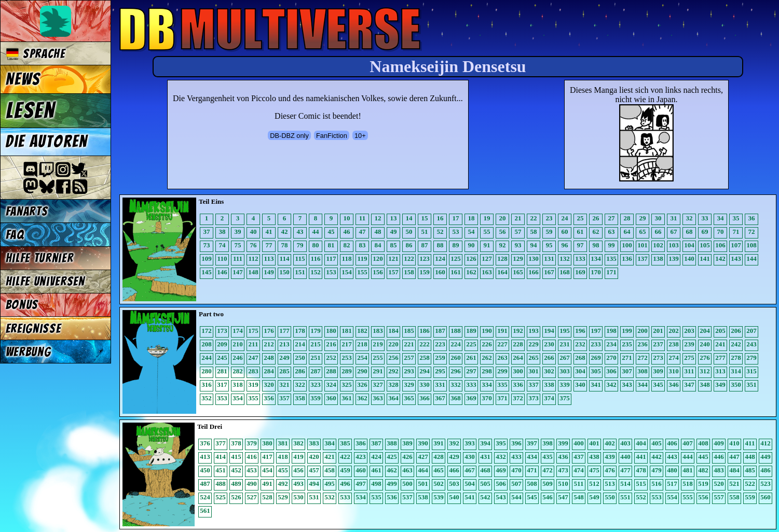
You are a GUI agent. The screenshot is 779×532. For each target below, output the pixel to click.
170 (596, 272)
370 (487, 398)
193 (534, 331)
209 (222, 344)
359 (316, 398)
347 (689, 384)
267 (565, 358)
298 (487, 371)
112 (254, 258)
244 (207, 358)
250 (300, 358)
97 (580, 245)
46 (347, 232)
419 (298, 457)
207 (751, 331)
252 (331, 358)
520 (719, 484)
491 (267, 484)
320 (269, 384)
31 (674, 218)
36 (752, 218)
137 (643, 258)
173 (222, 331)
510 (563, 484)
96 (565, 245)
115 (300, 258)
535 (376, 497)
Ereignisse (33, 328)
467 (470, 470)
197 (596, 331)
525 (221, 497)
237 (658, 344)
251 (316, 358)
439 (610, 457)
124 (440, 258)
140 (689, 258)
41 (269, 232)
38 (222, 232)
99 (612, 245)
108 (751, 245)
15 (425, 218)
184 (393, 331)
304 (580, 371)
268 (580, 358)
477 (625, 470)
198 (611, 331)
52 (440, 232)
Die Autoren (47, 142)
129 (518, 258)
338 (549, 384)
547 (563, 497)
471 (532, 470)
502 (439, 484)
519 (703, 484)
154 (347, 272)
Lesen (31, 110)
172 (207, 331)
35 (736, 218)
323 (316, 384)
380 (267, 443)
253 (347, 358)
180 (331, 331)
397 (532, 443)
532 (330, 497)
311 (689, 371)
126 (471, 258)
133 (580, 258)
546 (548, 497)
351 (751, 384)
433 (516, 457)
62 (596, 232)
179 (316, 331)
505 (485, 484)
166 (534, 272)
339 (565, 384)
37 (207, 232)
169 (580, 272)
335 (502, 384)
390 (423, 443)
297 (471, 371)
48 (378, 232)
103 (674, 245)
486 (766, 470)
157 (393, 272)
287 (316, 371)
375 (565, 398)
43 (300, 232)
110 (222, 258)
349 (720, 384)
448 (750, 457)
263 (502, 358)
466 (454, 470)
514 (625, 484)
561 (205, 510)
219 (378, 344)
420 (314, 457)
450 (205, 470)
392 (454, 443)
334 (487, 384)
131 (549, 258)
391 (439, 443)
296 (456, 371)
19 (487, 218)
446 (719, 457)
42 (285, 232)
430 (470, 457)
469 (501, 470)
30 (658, 218)
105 (705, 245)
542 (485, 497)
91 (487, 245)
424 (376, 457)
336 (518, 384)
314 (736, 371)
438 (594, 457)
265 (534, 358)
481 (688, 470)
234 (611, 344)
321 (284, 384)
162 (471, 272)
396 (516, 443)
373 (534, 398)
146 (222, 272)
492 (283, 484)
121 (393, 258)
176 (269, 331)
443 (672, 457)
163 (487, 272)
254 (362, 358)
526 (236, 497)
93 (518, 245)
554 (672, 497)
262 (487, 358)
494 (314, 484)
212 (269, 344)
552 (641, 497)
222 (425, 344)
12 (378, 218)
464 (423, 470)
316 (207, 384)
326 (362, 384)
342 (611, 384)
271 (627, 358)
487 (205, 484)
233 (596, 344)
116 (316, 258)
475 (594, 470)
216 (331, 344)
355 (253, 398)
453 (252, 470)
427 (423, 457)
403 (625, 443)
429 (454, 457)
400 (579, 443)
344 (643, 384)
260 (456, 358)
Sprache (36, 54)
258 (425, 358)
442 (657, 457)
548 (579, 497)
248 (269, 358)
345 (658, 384)
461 (376, 470)
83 (363, 245)
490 (252, 484)
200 (643, 331)
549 (594, 497)
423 (361, 457)
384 (330, 443)
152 (316, 272)
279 (751, 358)
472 (548, 470)
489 (236, 484)
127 (487, 258)
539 (439, 497)
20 (503, 218)
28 (627, 218)
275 (689, 358)
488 (221, 484)
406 (672, 443)
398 (548, 443)
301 (534, 371)
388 (392, 443)
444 (688, 457)
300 (518, 371)
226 (487, 344)
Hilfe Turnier (40, 258)
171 (611, 272)
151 (300, 272)
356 (269, 398)
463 (407, 470)
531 (314, 497)
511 (579, 484)
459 (345, 470)
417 (267, 457)
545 (532, 497)
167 (549, 272)
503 (454, 484)
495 (330, 484)
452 (236, 470)
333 (471, 384)
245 (222, 358)
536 (392, 497)
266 (549, 358)
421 (330, 457)
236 (643, 344)
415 (236, 457)
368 (456, 398)
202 (674, 331)
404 (641, 443)
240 (705, 344)
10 (347, 218)
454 (267, 470)
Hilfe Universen (45, 281)
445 (703, 457)
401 (594, 443)
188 (456, 331)
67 (674, 232)
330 (425, 384)
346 (674, 384)
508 (532, 484)
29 (643, 218)
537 (407, 497)
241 (720, 344)
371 (502, 398)
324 (331, 384)
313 (720, 371)
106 (720, 245)
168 (565, 272)
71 (736, 232)
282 (238, 371)
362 (362, 398)
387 (376, 443)
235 (627, 344)
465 (439, 470)
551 (625, 497)
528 (267, 497)
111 (238, 258)
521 (734, 484)
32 (689, 218)
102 (658, 245)
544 (516, 497)
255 (378, 358)
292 (393, 371)
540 (454, 497)
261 (471, 358)
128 (502, 258)
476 (610, 470)
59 (549, 232)
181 (347, 331)
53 (456, 232)
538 (423, 497)
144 (751, 258)
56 (503, 232)
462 (392, 470)
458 (330, 470)
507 (516, 484)
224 (456, 344)
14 (409, 218)
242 (736, 344)
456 (298, 470)
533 (345, 497)
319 (253, 384)
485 (750, 470)
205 (720, 331)
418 (283, 457)
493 (298, 484)
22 (534, 218)
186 (425, 331)
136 (627, 258)
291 (378, 371)
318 (238, 384)
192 (518, 331)
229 (534, 344)
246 (238, 358)
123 (425, 258)
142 (720, 258)
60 (565, 232)
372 (518, 398)
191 (502, 331)
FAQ (15, 235)
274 (674, 358)
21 (518, 218)
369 (471, 398)
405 (657, 443)
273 (658, 358)
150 (284, 272)
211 (254, 344)
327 (378, 384)
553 (657, 497)
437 (579, 457)
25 (580, 218)
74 (222, 245)
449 (766, 457)
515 (641, 484)
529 (283, 497)
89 (456, 245)
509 (548, 484)
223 (440, 344)
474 (579, 470)
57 (518, 232)
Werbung (29, 352)
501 (423, 484)
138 (658, 258)
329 (409, 384)
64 (627, 232)
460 (361, 470)
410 (734, 443)
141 (705, 258)
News (23, 79)
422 (345, 457)
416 (252, 457)
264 (518, 358)
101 (643, 245)
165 (518, 272)
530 (298, 497)
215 (316, 344)
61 (580, 232)
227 (502, 344)
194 (549, 331)
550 (610, 497)
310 (674, 371)
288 (331, 371)
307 (627, 371)
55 (487, 232)
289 (347, 371)
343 (627, 384)
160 (440, 272)
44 (316, 232)
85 (394, 245)
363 (378, 398)
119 (363, 258)
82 (347, 245)
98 (596, 245)
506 (501, 484)
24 (565, 218)
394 (485, 443)
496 (345, 484)
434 (532, 457)
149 (269, 272)
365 (409, 398)
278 (736, 358)
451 (221, 470)
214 (300, 344)
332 (456, 384)
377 (221, 443)
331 (440, 384)
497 (361, 484)
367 (440, 398)
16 (440, 218)
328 (393, 384)
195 (565, 331)
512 (594, 484)
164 (502, 272)
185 (409, 331)
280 (207, 371)
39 (238, 232)
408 (703, 443)
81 (331, 245)
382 (298, 443)
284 (269, 371)
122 (409, 258)
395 (501, 443)
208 (207, 344)
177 (284, 331)
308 (643, 371)
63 (612, 232)
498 (376, 484)
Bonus (22, 305)
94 (534, 245)
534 (361, 497)
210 (238, 344)
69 (705, 232)
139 (674, 258)
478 (641, 470)
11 (362, 218)
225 (471, 344)
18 (471, 218)
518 (688, 484)
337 (534, 384)
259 (440, 358)
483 (719, 470)
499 (392, 484)
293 (409, 371)
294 (425, 371)
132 (565, 258)
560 (766, 497)
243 (751, 344)
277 (720, 358)
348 (705, 384)
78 (285, 245)
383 (314, 443)
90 (471, 245)
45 (331, 232)
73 (207, 245)
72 (752, 232)
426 (407, 457)
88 (440, 245)
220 (393, 344)
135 (611, 258)
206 (736, 331)
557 (719, 497)
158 (409, 272)
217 (347, 344)
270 (611, 358)
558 (734, 497)
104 (689, 245)
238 (674, 344)
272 (643, 358)
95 (549, 245)
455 (283, 470)
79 (300, 245)
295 (440, 371)
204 (705, 331)
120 (378, 258)
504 (470, 484)
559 (750, 497)
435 (548, 457)
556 (703, 497)
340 (580, 384)
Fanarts (27, 211)
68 (689, 232)
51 (425, 232)
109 (207, 258)
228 (518, 344)
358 (300, 398)
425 (392, 457)
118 (347, 258)
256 (393, 358)
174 (238, 331)
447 (734, 457)
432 (501, 457)
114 (285, 258)
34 (721, 218)
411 (750, 443)
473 (563, 470)
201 (658, 331)
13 (394, 218)
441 (641, 457)
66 (658, 232)
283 (253, 371)
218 (362, 344)
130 (534, 258)
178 (300, 331)
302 (549, 371)
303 (565, 371)
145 (207, 272)
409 (719, 443)
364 (393, 398)
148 (253, 272)
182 (362, 331)
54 (471, 232)
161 (456, 272)
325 (347, 384)
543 (501, 497)
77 (269, 245)
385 (345, 443)
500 (407, 484)
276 (705, 358)
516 (657, 484)
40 (254, 232)
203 (689, 331)
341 (596, 384)
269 (596, 358)
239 (689, 344)
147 (238, 272)
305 (596, 371)
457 (314, 470)
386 (361, 443)
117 (331, 258)
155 (362, 272)
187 (440, 331)
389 (407, 443)
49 (394, 232)
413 (205, 457)
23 (549, 218)
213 (284, 344)
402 (610, 443)
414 (221, 457)
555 (688, 497)
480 (672, 470)
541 (470, 497)
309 (658, 371)
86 (409, 245)
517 (672, 484)
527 (252, 497)
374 (549, 398)
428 (439, 457)
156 (378, 272)
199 (627, 331)
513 (610, 484)
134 (596, 258)
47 (363, 232)
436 (563, 457)
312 (705, 371)
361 (347, 398)
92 (503, 245)
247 (253, 358)
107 (736, 245)
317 (222, 384)
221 (409, 344)
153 (331, 272)
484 (734, 470)
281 (222, 371)
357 (284, 398)
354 (238, 398)
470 (516, 470)
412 (766, 443)
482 (703, 470)
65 (643, 232)
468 (485, 470)
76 (254, 245)
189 (471, 331)
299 (502, 371)
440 (625, 457)
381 (283, 443)
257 (409, 358)
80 (316, 245)
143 (736, 258)
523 (766, 484)
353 (222, 398)
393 (470, 443)
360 (331, 398)
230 (549, 344)
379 (252, 443)
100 (627, 245)
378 (236, 443)
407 (688, 443)
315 (751, 371)
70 (721, 232)
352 (207, 398)
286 (300, 371)
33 (705, 218)
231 (565, 344)
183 (378, 331)
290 (362, 371)
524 (205, 497)
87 (425, 245)
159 (425, 272)
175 (253, 331)
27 (612, 218)
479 (657, 470)
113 (269, 258)
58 (534, 232)
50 (409, 232)
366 (425, 398)
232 (580, 344)
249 (284, 358)
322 (300, 384)
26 (596, 218)
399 (563, 443)
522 (750, 484)
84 (378, 245)
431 (485, 457)
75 (238, 245)
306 (611, 371)
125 (456, 258)
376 (205, 443)
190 (487, 331)
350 (736, 384)
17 (456, 218)
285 (284, 371)
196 (580, 331)
